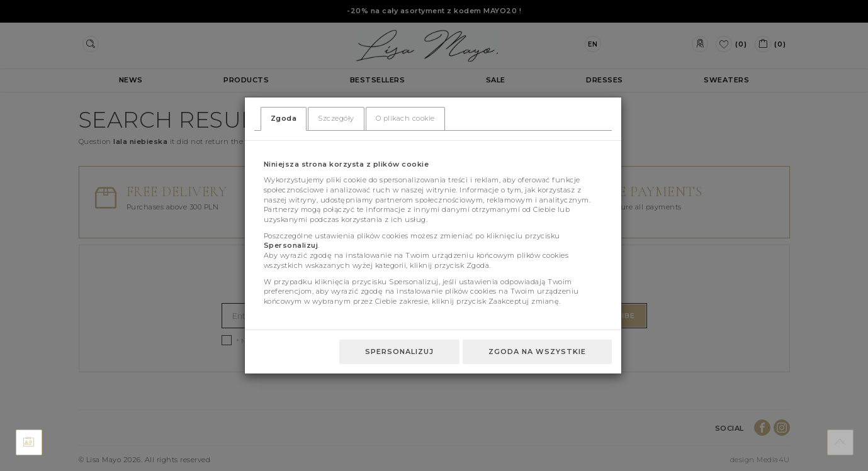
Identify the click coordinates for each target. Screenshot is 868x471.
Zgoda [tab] (284, 118)
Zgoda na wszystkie (537, 352)
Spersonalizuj (399, 352)
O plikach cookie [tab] (405, 118)
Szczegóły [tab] (336, 118)
